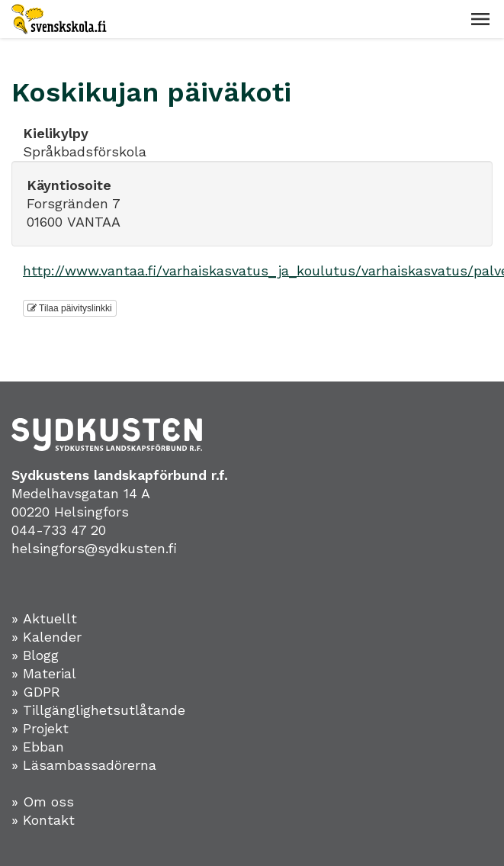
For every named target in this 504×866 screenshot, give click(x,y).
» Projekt (40, 728)
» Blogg (35, 655)
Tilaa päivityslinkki (70, 308)
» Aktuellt (44, 618)
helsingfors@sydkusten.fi (94, 548)
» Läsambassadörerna (84, 765)
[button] (480, 19)
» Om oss (43, 802)
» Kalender (47, 637)
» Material (44, 673)
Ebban (43, 747)
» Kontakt (43, 820)
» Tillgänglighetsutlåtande (98, 710)
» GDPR (36, 692)
